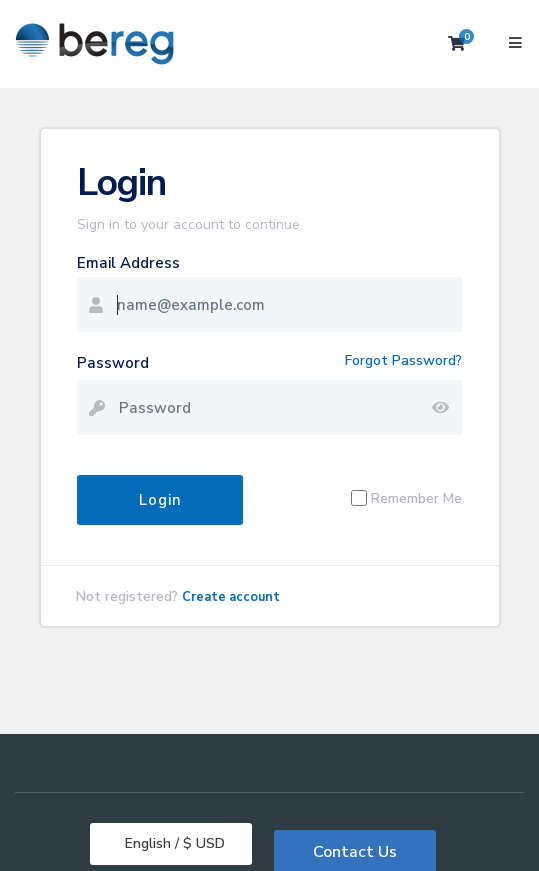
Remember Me (416, 498)
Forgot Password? (403, 360)
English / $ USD (173, 843)
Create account (231, 597)
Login (160, 500)
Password (113, 363)
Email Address (128, 263)
